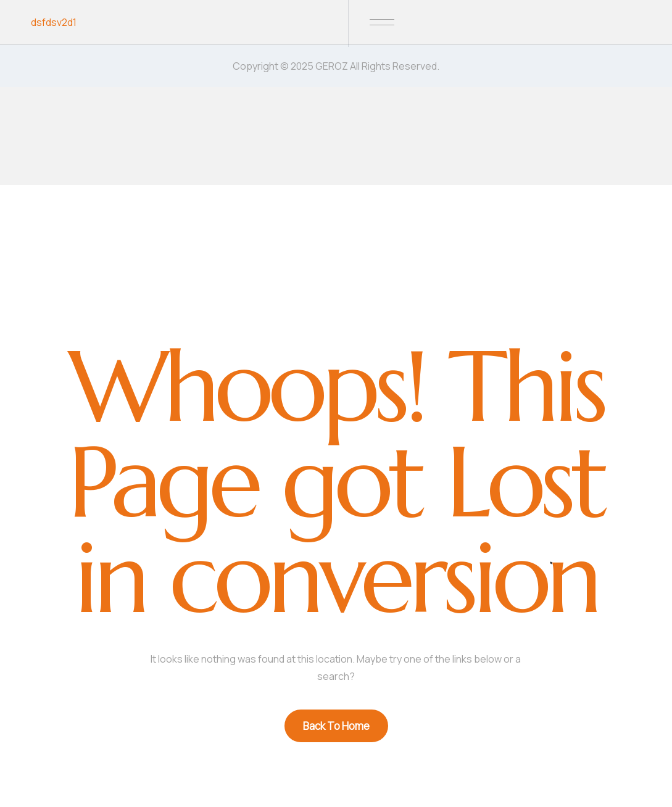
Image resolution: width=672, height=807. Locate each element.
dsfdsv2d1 (54, 22)
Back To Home (336, 726)
